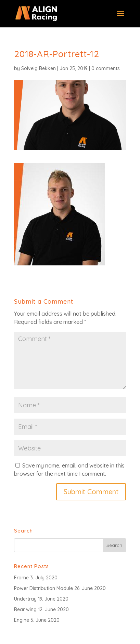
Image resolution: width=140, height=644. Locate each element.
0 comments (106, 68)
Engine (22, 620)
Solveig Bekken (39, 68)
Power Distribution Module (43, 588)
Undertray (25, 599)
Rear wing (25, 609)
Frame (21, 578)
